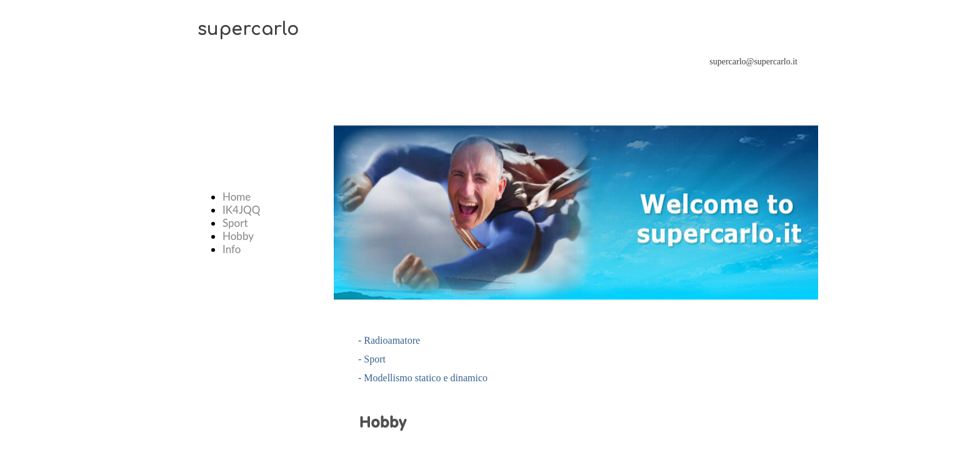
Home (237, 197)
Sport (235, 223)
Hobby (238, 236)
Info (232, 249)
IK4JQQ (241, 210)
